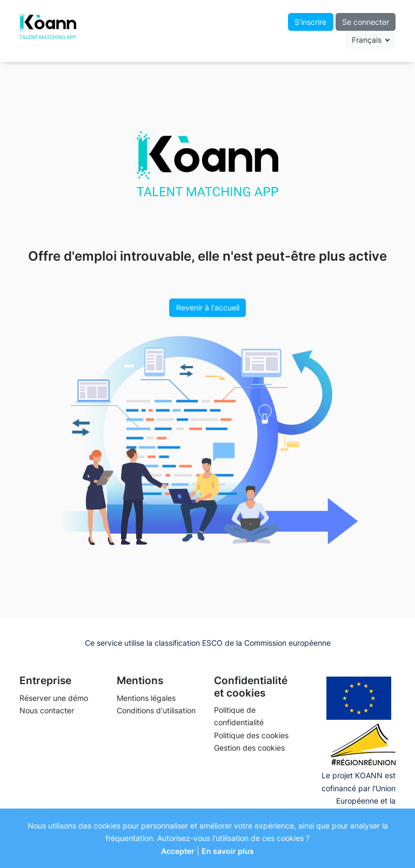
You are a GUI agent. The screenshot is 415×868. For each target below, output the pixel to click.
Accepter (178, 851)
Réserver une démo (54, 698)
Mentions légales (146, 698)
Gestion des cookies (249, 748)
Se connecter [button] (366, 22)
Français (368, 40)
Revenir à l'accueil (208, 307)
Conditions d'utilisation (156, 710)
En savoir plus (228, 851)
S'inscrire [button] (310, 22)
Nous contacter (47, 710)
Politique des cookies (251, 735)
